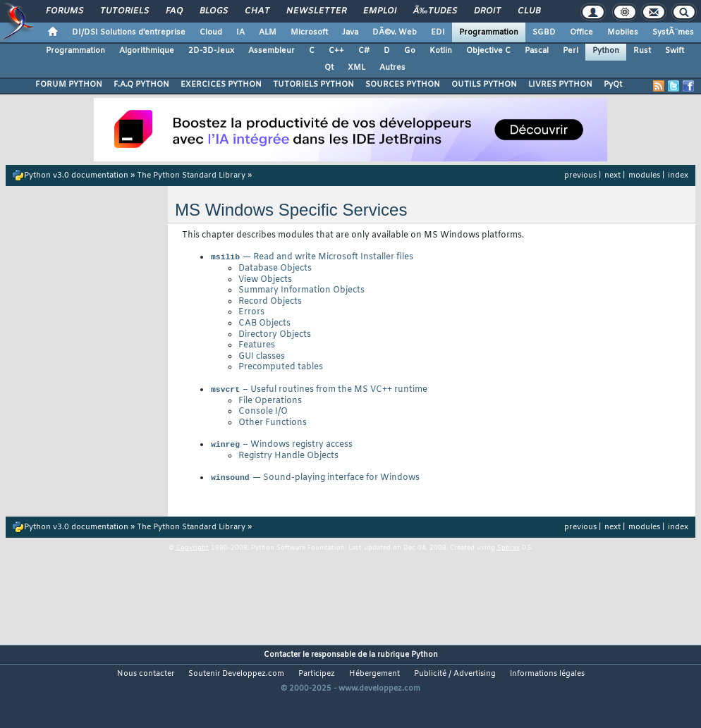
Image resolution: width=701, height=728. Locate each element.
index (678, 175)
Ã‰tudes (435, 11)
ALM (268, 32)
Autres (392, 68)
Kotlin (441, 51)
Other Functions (273, 426)
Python (606, 51)
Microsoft (309, 32)
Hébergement (374, 679)
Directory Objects (275, 336)
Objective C (488, 51)
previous (580, 175)
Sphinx (508, 554)
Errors (251, 314)
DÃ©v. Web (395, 32)
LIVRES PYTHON (560, 85)
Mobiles (623, 32)
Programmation (489, 32)
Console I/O (263, 414)
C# (364, 51)
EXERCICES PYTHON (221, 85)
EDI (438, 32)
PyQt (613, 85)
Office (581, 32)
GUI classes (262, 358)
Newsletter (316, 11)
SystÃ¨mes (673, 32)
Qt (329, 68)
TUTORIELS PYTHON (313, 85)
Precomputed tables (281, 369)
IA (240, 32)
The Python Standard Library (191, 175)
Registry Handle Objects (288, 460)
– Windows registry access (281, 449)
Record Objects (270, 303)
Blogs (214, 11)
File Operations (270, 404)
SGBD (544, 32)
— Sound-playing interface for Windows (315, 483)
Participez (317, 679)
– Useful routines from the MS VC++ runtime (319, 393)
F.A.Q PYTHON (141, 85)
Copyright (193, 554)
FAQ (174, 11)
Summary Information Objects (301, 292)
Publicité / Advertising (455, 679)
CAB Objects (264, 325)
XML (356, 68)
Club (529, 11)
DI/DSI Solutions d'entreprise (129, 32)
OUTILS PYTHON (484, 85)
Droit (487, 11)
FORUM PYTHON (69, 85)
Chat (257, 11)
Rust (642, 51)
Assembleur (272, 51)
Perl (571, 51)
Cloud (211, 32)
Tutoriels (124, 11)
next (612, 175)
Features (257, 347)
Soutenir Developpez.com (236, 679)
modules (644, 175)
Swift (675, 51)
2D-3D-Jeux (211, 51)
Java (350, 32)
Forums (65, 11)
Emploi (380, 11)
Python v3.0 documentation (76, 175)
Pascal (537, 51)
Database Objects (275, 270)
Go (410, 51)
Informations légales (547, 679)
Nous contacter (146, 679)
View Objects (265, 281)
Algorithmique (147, 51)
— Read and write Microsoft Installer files (312, 259)
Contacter (282, 660)
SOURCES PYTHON (403, 85)
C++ (336, 51)
